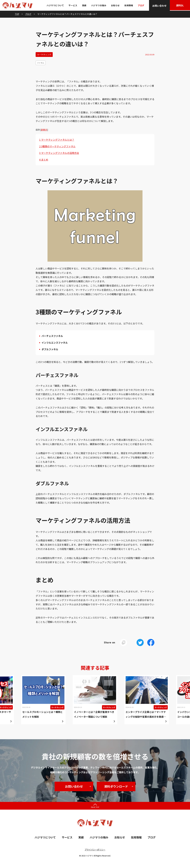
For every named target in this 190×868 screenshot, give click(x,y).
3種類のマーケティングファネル (57, 146)
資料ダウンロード (116, 786)
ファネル (41, 63)
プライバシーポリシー (95, 850)
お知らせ (115, 5)
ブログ (140, 5)
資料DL (180, 6)
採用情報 (128, 5)
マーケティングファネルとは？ (57, 140)
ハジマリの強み (98, 5)
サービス (72, 5)
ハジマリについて (55, 5)
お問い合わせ (159, 6)
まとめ (44, 160)
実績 (84, 5)
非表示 (44, 130)
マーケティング (44, 55)
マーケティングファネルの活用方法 (59, 153)
